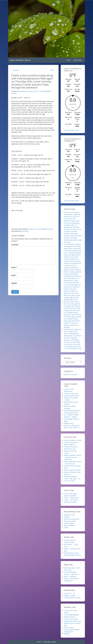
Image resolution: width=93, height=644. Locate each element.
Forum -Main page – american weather (71, 495)
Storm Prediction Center (72, 470)
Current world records (71, 396)
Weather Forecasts (35, 229)
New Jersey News (70, 521)
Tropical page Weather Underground (72, 631)
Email (14, 275)
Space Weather (69, 525)
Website (14, 283)
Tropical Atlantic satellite (72, 598)
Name (14, 267)
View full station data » (72, 130)
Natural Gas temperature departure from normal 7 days (73, 623)
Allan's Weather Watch (20, 60)
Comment (15, 245)
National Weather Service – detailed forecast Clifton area (73, 457)
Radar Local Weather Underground (71, 580)
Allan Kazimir (49, 229)
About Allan (78, 60)
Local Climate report (71, 619)
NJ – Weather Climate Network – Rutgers (71, 416)
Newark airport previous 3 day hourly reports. (72, 412)
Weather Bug (68, 423)
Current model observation (69, 390)
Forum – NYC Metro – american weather (72, 501)
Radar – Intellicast (70, 576)
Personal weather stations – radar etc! (71, 573)
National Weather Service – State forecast (73, 463)
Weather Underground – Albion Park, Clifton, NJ (72, 426)
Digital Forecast (69, 617)
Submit (15, 292)
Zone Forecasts (69, 481)
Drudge (66, 517)
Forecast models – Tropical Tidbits (70, 541)
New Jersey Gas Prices (72, 519)
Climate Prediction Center (73, 440)
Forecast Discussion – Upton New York (72, 448)
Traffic (66, 528)
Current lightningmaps (71, 615)
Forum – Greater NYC (71, 498)
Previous (16, 70)
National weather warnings (70, 407)
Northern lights (69, 523)
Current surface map (71, 393)
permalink (25, 231)
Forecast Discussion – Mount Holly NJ (72, 444)
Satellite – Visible (70, 596)
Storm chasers (69, 627)
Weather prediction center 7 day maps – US (72, 478)
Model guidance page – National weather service (72, 554)
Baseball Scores (69, 515)
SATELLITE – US (69, 593)
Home (68, 60)
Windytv (67, 634)
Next (52, 70)
